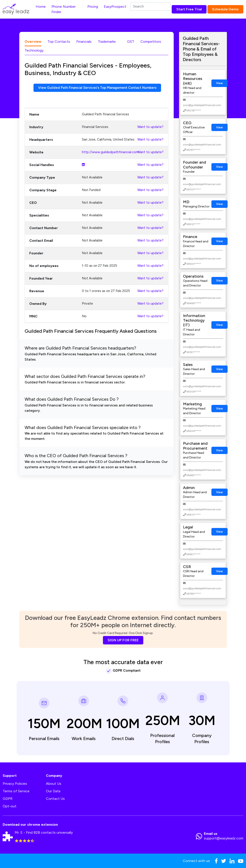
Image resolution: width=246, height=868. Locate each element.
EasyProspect (115, 7)
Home (41, 7)
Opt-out (10, 806)
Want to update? (150, 127)
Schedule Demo (225, 9)
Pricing (93, 7)
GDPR (8, 799)
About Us (54, 784)
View (219, 83)
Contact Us (55, 799)
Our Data (53, 791)
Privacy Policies (15, 784)
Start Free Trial (189, 9)
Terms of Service (16, 791)
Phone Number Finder (64, 9)
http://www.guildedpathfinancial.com (110, 152)
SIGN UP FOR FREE (123, 640)
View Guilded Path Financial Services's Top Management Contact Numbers (97, 88)
